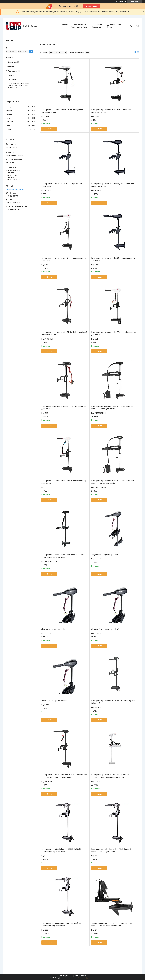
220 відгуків (122, 2)
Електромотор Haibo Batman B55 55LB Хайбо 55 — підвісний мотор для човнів (62, 924)
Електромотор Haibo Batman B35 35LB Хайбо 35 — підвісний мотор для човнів (62, 850)
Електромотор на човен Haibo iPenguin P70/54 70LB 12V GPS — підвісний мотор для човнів (113, 776)
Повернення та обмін (79, 27)
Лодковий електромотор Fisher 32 (106, 555)
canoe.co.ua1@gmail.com (15, 189)
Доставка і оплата (114, 25)
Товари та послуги (80, 25)
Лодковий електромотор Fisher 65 (56, 701)
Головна (65, 25)
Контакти (98, 25)
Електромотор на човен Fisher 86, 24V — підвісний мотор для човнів (112, 185)
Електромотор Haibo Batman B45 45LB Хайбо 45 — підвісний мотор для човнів (112, 850)
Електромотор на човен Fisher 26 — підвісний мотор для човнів (113, 259)
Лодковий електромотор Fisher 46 (56, 629)
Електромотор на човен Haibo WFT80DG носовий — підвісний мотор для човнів (113, 482)
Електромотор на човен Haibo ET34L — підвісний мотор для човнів (112, 111)
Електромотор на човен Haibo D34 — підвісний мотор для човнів (114, 333)
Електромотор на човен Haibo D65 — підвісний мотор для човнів (64, 482)
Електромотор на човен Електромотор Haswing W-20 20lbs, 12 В (114, 702)
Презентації (97, 27)
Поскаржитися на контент (68, 978)
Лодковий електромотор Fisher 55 (106, 629)
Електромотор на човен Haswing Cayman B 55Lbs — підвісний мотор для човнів (63, 556)
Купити (49, 129)
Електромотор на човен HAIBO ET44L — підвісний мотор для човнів (62, 111)
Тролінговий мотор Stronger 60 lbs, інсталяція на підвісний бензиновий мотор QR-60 (112, 924)
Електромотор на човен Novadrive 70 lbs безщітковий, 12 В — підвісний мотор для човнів (64, 776)
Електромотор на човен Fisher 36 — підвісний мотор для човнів (63, 185)
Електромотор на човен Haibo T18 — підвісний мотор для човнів (64, 408)
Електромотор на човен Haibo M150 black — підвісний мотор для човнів (64, 333)
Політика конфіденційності (86, 978)
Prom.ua (83, 976)
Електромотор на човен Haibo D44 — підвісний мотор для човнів (64, 259)
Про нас (110, 27)
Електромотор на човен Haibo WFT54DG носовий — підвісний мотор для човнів (113, 408)
